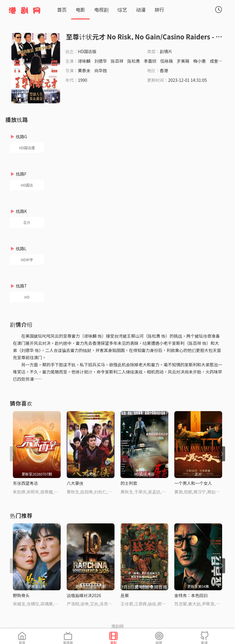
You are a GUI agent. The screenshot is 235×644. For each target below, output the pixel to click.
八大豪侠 (75, 483)
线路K (21, 211)
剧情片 (166, 51)
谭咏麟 (84, 61)
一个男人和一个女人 (193, 483)
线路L (21, 248)
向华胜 (101, 70)
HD (27, 297)
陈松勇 (134, 61)
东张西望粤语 (25, 483)
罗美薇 (183, 61)
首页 (62, 10)
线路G (22, 136)
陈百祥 (117, 61)
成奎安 (216, 61)
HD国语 (27, 185)
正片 (27, 222)
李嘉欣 (150, 61)
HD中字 (27, 260)
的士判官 (129, 483)
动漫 (141, 10)
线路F (21, 174)
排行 (159, 10)
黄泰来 (84, 70)
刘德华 (101, 61)
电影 (80, 10)
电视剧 (101, 10)
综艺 (122, 10)
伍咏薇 (167, 61)
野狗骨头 (21, 595)
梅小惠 (199, 61)
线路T (21, 286)
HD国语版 (27, 148)
